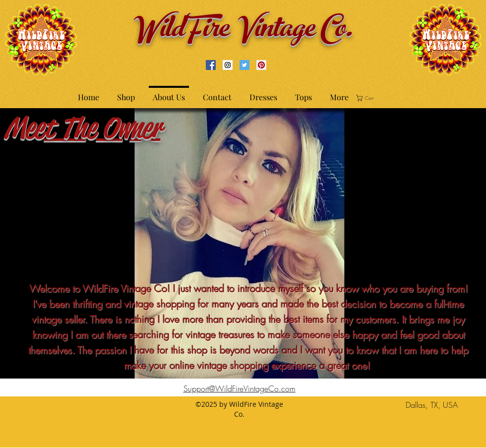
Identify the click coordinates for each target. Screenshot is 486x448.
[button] (368, 98)
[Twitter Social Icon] (244, 65)
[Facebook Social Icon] (211, 65)
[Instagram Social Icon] (228, 65)
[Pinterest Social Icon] (261, 65)
